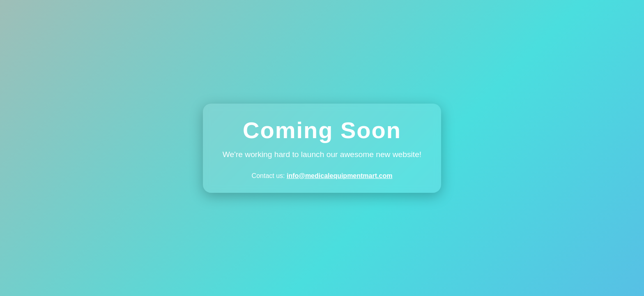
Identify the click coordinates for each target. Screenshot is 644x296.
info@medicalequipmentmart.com (339, 176)
